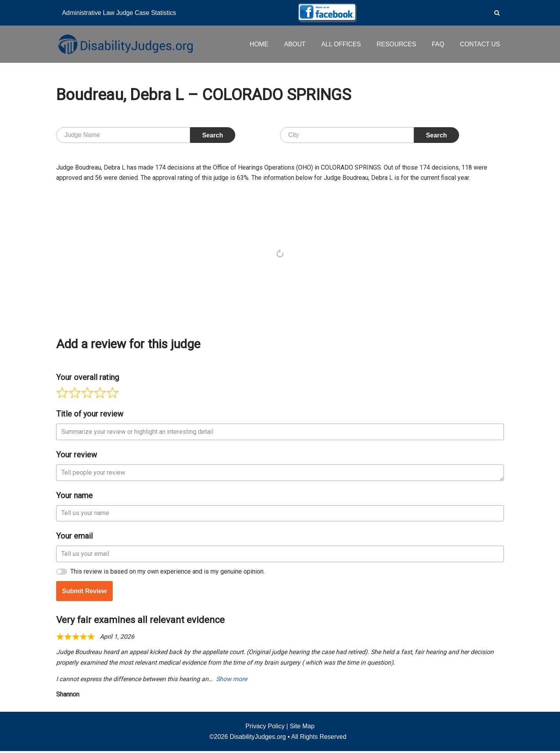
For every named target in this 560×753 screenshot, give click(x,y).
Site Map (302, 728)
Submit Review (84, 592)
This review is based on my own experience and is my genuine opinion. (167, 572)
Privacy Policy (265, 728)
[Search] (497, 13)
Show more (232, 681)
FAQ (437, 44)
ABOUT (294, 44)
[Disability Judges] (125, 44)
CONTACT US (480, 44)
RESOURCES (396, 44)
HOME (258, 44)
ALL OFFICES (340, 44)
